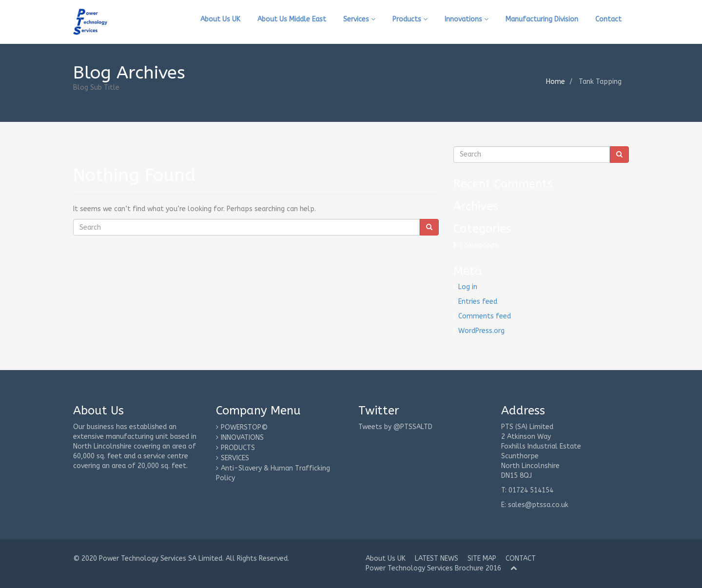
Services (359, 19)
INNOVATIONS (242, 438)
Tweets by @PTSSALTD (395, 427)
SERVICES (235, 458)
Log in (468, 287)
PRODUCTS (238, 448)
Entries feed (478, 302)
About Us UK (220, 19)
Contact (608, 19)
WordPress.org (481, 331)
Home (556, 82)
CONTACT (521, 559)
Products (410, 19)
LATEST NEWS (437, 559)
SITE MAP (482, 559)
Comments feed (485, 316)
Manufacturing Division (542, 19)
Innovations (467, 19)
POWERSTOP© (244, 427)
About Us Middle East (292, 19)
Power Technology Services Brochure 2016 (433, 568)
